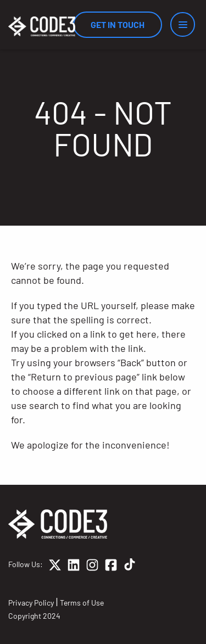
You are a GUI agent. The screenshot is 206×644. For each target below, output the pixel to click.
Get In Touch (118, 24)
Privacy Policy (31, 603)
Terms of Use (82, 603)
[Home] (42, 26)
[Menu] (183, 24)
